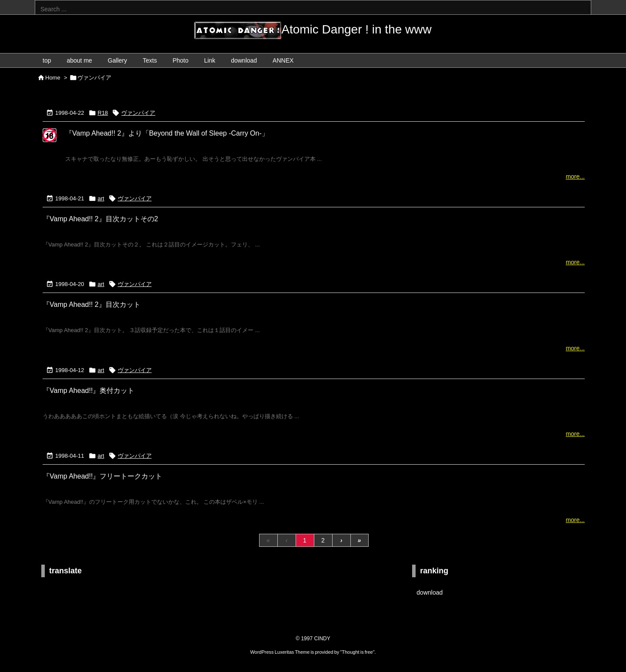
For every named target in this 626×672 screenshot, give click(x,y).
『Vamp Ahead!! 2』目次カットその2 (100, 219)
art (101, 198)
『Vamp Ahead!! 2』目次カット (92, 304)
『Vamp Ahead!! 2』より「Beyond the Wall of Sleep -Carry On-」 (167, 133)
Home (53, 78)
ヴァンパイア (138, 113)
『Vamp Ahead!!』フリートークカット (102, 476)
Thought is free (357, 652)
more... (575, 176)
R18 (103, 113)
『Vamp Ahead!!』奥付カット (88, 391)
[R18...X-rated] (50, 141)
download (430, 592)
